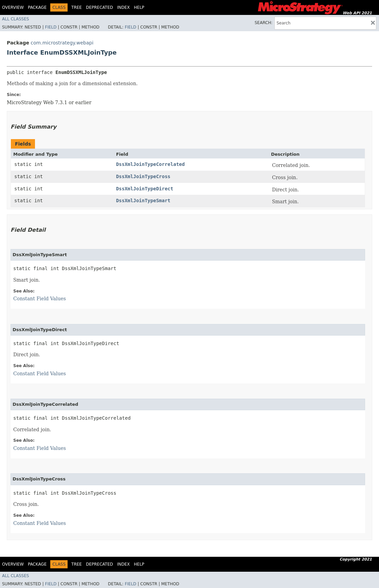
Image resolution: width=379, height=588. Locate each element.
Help (139, 7)
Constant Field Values (40, 299)
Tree (77, 7)
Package (37, 7)
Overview (13, 7)
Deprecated (100, 7)
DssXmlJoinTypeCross (143, 176)
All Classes (15, 19)
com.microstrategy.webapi (62, 43)
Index (124, 7)
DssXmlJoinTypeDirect (145, 189)
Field (51, 27)
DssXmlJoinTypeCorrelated (150, 164)
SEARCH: (264, 23)
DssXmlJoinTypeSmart (143, 201)
